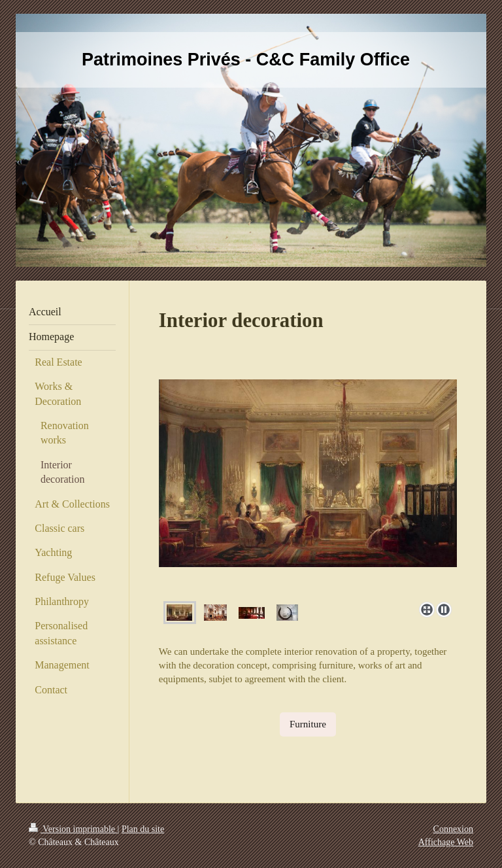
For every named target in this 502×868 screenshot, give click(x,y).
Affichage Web (446, 842)
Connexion (453, 829)
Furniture (308, 724)
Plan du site (143, 829)
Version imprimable (73, 829)
